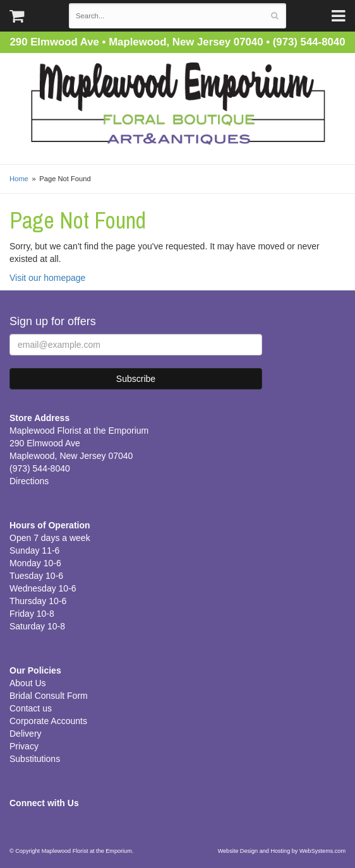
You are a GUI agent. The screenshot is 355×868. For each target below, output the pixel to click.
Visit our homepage (47, 278)
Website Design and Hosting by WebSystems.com (282, 851)
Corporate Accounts (48, 721)
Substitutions (35, 759)
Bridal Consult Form (49, 696)
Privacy (24, 746)
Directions (29, 481)
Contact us (31, 708)
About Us (28, 683)
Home (19, 179)
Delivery (26, 734)
